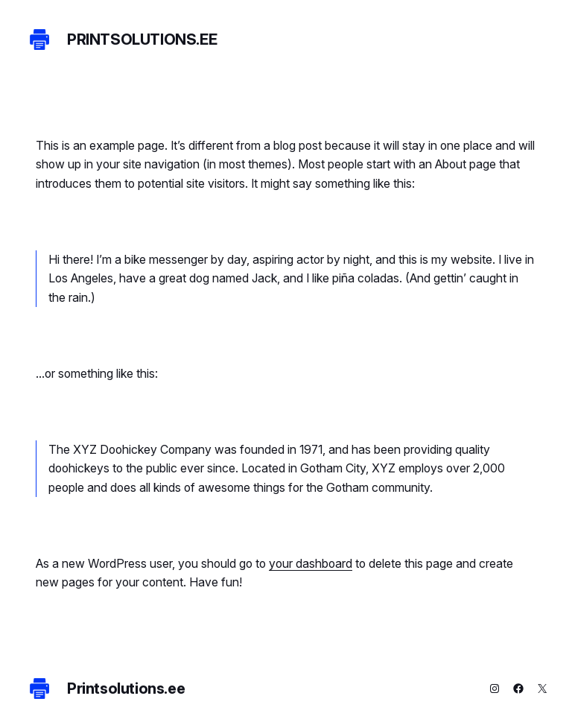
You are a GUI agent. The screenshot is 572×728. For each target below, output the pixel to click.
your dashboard (311, 564)
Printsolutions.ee (142, 39)
